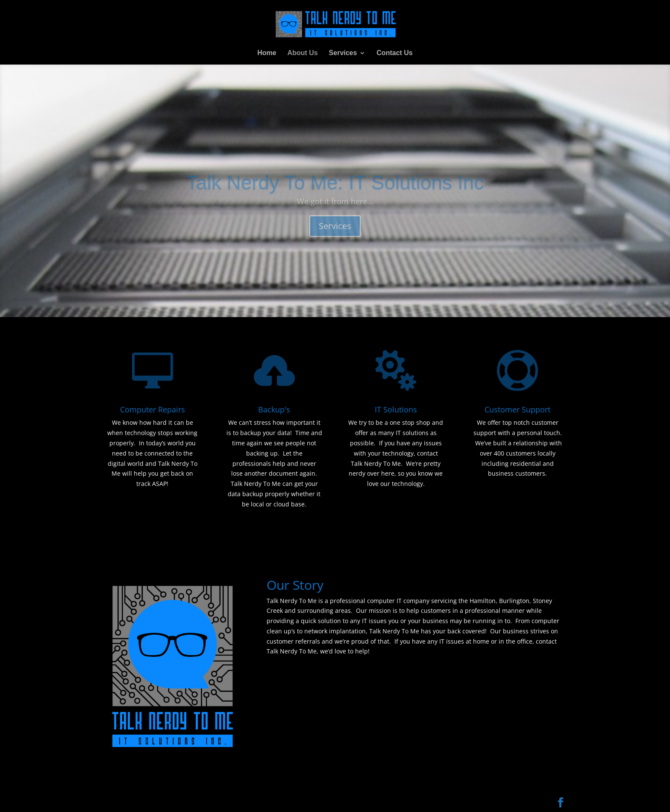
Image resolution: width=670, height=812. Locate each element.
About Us (303, 53)
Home (267, 53)
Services (343, 53)
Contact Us (394, 53)
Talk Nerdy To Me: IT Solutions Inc (335, 193)
